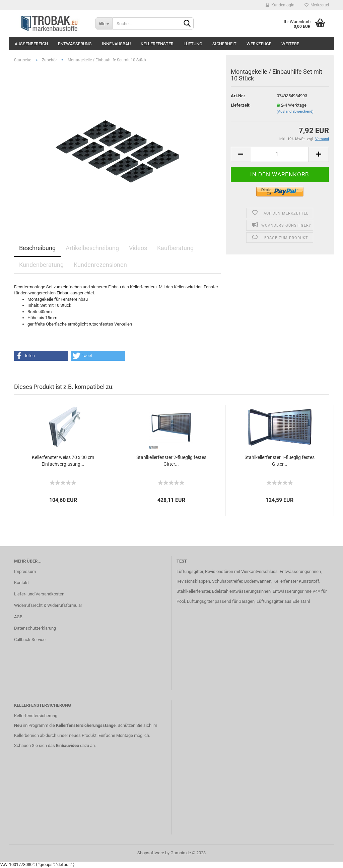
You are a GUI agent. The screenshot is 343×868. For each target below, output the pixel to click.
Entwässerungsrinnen (300, 571)
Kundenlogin (280, 5)
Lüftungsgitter (190, 571)
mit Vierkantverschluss (255, 571)
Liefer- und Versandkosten (39, 594)
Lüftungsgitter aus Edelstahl (283, 601)
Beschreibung (37, 248)
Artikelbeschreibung (92, 248)
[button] (41, 356)
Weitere (290, 44)
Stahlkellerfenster (193, 591)
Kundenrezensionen (100, 265)
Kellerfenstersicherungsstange (86, 725)
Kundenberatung (41, 265)
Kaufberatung (175, 248)
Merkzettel (317, 5)
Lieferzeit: (241, 105)
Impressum (25, 571)
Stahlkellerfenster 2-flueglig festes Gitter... (171, 461)
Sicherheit (224, 44)
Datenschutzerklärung (35, 628)
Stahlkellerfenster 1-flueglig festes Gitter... (280, 461)
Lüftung (193, 44)
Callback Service (30, 640)
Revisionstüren (219, 571)
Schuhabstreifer (227, 581)
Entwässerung (75, 44)
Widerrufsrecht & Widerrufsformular (48, 605)
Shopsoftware (151, 853)
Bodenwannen (258, 581)
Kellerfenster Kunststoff (296, 581)
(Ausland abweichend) (295, 111)
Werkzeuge (259, 44)
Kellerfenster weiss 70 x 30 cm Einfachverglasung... (63, 461)
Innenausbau (116, 44)
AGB (18, 617)
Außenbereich (31, 44)
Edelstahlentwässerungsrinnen (241, 591)
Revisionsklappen (193, 581)
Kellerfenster (157, 44)
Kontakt (21, 583)
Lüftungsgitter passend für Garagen (221, 601)
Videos (138, 248)
